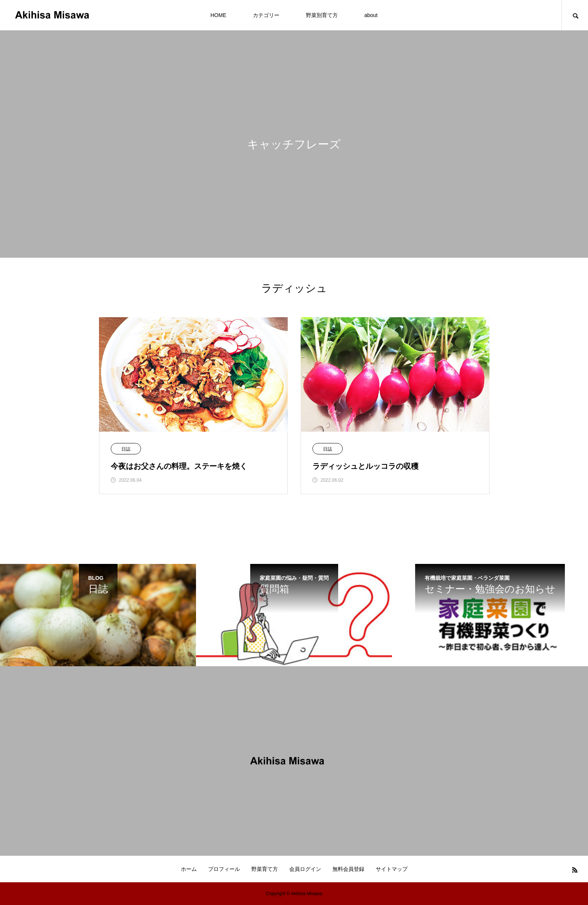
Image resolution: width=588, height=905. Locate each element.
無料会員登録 (348, 869)
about (371, 15)
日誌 (126, 449)
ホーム (189, 869)
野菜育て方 (265, 869)
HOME (218, 15)
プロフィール (224, 869)
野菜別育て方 (322, 15)
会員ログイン (305, 869)
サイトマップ (392, 869)
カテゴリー (266, 15)
